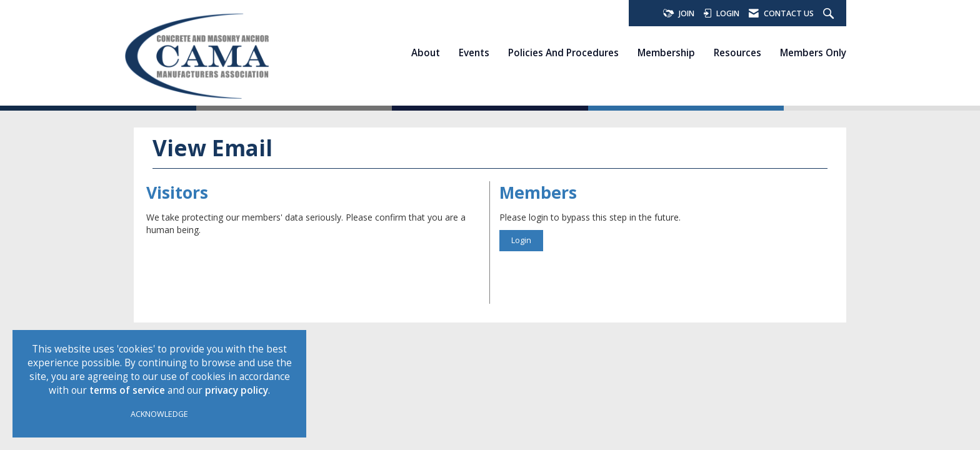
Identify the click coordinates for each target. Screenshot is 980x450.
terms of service (127, 390)
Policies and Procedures (563, 52)
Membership (666, 52)
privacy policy (237, 390)
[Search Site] (830, 14)
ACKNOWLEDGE (159, 414)
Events (474, 52)
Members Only (813, 52)
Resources (737, 52)
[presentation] (241, 267)
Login (521, 240)
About (426, 52)
